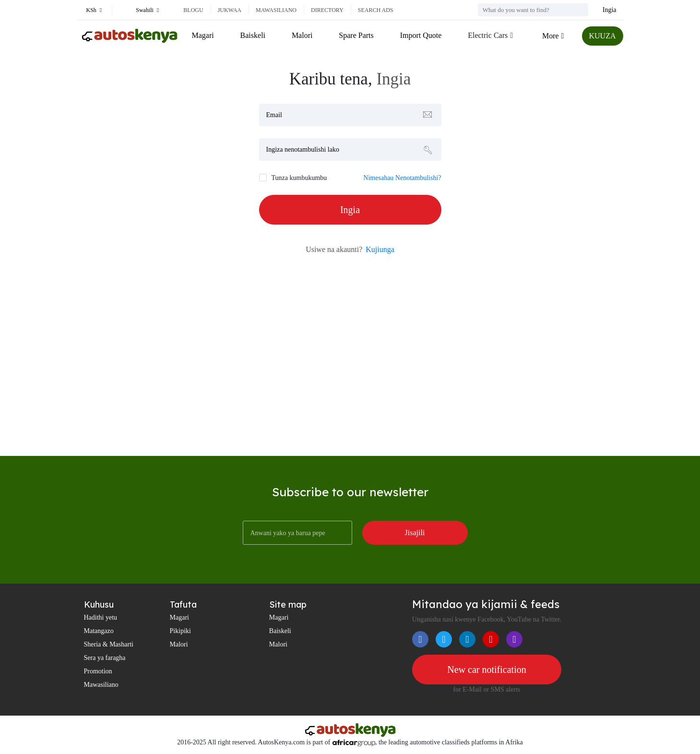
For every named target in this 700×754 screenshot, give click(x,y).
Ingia (610, 10)
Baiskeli (253, 35)
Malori (302, 35)
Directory (327, 10)
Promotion (98, 671)
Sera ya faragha (105, 658)
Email (274, 115)
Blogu (193, 10)
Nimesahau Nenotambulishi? (402, 178)
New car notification (486, 670)
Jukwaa (230, 10)
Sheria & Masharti (109, 644)
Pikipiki (180, 631)
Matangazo (99, 631)
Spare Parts (356, 35)
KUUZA (603, 36)
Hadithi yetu (101, 617)
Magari (203, 35)
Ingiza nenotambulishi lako (303, 150)
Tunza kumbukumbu (299, 178)
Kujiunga (380, 249)
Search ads (376, 10)
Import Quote (421, 35)
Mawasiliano (276, 10)
